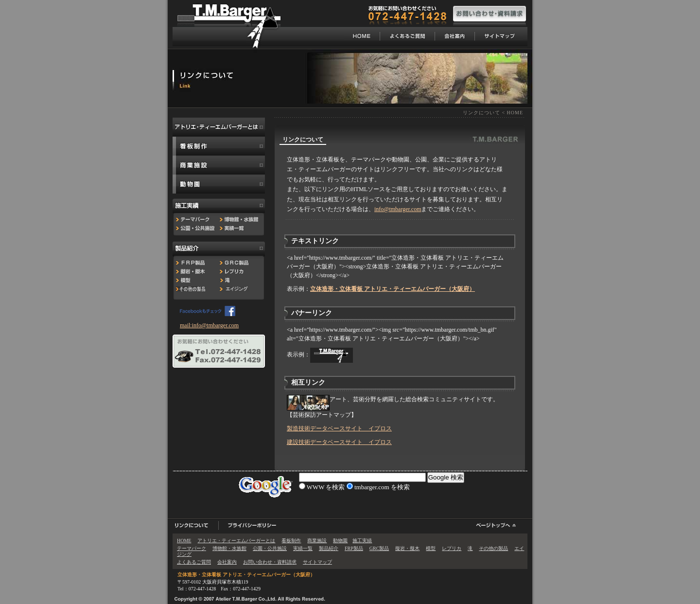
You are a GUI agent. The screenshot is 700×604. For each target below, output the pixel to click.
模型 (431, 548)
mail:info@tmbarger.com (209, 325)
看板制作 (291, 541)
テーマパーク (192, 548)
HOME (515, 113)
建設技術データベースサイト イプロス (339, 442)
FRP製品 (354, 548)
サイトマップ (317, 562)
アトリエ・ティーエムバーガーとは (236, 541)
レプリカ (452, 548)
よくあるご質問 (194, 562)
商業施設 (317, 541)
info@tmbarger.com (398, 209)
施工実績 (362, 541)
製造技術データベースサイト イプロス (339, 428)
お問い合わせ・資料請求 (270, 562)
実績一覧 (303, 548)
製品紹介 (329, 548)
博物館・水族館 (229, 548)
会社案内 (227, 562)
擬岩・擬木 (407, 548)
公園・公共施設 (270, 548)
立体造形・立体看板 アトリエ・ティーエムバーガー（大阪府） (246, 575)
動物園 (340, 541)
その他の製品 (493, 548)
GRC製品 (379, 548)
